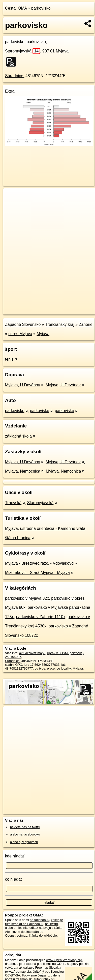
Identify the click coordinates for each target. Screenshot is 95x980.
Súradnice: (15, 76)
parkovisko (41, 8)
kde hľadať (15, 856)
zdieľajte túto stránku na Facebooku (34, 922)
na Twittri (52, 924)
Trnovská (13, 503)
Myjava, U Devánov (23, 385)
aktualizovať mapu (32, 653)
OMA (22, 8)
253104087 (13, 657)
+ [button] (12, 197)
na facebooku (39, 920)
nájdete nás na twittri (25, 827)
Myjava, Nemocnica (23, 471)
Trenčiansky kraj (60, 324)
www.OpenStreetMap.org (64, 960)
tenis (9, 359)
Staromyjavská (23, 51)
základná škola (18, 436)
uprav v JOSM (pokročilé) (65, 653)
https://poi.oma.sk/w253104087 (25, 310)
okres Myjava (20, 334)
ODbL (61, 964)
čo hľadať (14, 879)
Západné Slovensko (23, 324)
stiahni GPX (14, 665)
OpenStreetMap (40, 306)
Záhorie (86, 324)
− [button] (12, 205)
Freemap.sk (66, 306)
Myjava (43, 334)
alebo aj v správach (24, 842)
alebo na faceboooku (25, 834)
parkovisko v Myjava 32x (27, 598)
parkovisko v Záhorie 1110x (41, 617)
